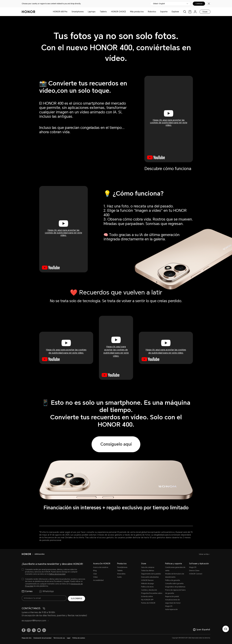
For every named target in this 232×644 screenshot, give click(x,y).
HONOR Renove (147, 580)
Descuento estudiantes (150, 577)
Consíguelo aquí (116, 444)
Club (95, 574)
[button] (44, 630)
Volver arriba (204, 554)
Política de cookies (79, 637)
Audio (119, 577)
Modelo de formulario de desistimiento (175, 575)
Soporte (164, 12)
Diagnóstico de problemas (175, 587)
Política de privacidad (57, 574)
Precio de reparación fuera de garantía (175, 592)
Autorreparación (171, 609)
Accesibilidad (98, 580)
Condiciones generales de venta (175, 569)
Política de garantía (173, 580)
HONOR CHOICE (118, 12)
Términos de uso (59, 637)
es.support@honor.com (35, 620)
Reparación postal (172, 596)
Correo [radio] (27, 591)
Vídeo (95, 577)
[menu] (195, 12)
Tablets (103, 12)
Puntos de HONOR (148, 603)
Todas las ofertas (148, 571)
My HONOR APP (147, 600)
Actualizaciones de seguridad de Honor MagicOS (173, 603)
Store (205, 12)
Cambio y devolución (149, 590)
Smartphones (78, 12)
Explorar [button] (175, 12)
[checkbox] (53, 572)
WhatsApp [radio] (47, 591)
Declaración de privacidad (42, 637)
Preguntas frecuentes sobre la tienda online (152, 595)
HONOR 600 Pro (60, 12)
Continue (199, 4)
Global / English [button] (159, 4)
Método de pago (147, 584)
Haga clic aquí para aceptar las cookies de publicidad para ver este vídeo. (169, 123)
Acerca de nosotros (101, 567)
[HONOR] (28, 554)
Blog (95, 571)
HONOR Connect (196, 574)
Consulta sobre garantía (174, 584)
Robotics (152, 12)
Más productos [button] (137, 12)
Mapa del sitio (27, 637)
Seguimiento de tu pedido (151, 574)
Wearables (121, 574)
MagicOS (193, 567)
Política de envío (147, 587)
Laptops (92, 12)
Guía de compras (148, 567)
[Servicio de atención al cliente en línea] (226, 629)
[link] (190, 12)
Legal (69, 637)
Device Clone (194, 571)
